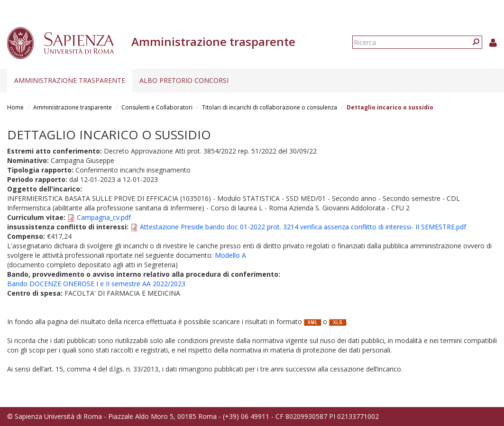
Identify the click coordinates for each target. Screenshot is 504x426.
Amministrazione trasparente (70, 80)
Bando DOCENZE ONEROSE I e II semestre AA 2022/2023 (96, 284)
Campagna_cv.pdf (104, 217)
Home (15, 107)
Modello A (230, 255)
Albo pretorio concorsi (184, 80)
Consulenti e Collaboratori (157, 107)
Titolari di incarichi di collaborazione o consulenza (270, 107)
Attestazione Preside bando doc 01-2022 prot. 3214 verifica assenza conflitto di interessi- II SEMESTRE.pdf (303, 227)
